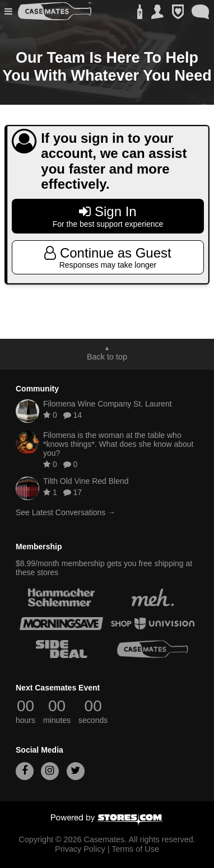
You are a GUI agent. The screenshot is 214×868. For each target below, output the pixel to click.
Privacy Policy (80, 849)
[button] (10, 11)
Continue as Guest (108, 258)
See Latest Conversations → (66, 512)
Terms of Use (135, 849)
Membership (39, 547)
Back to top (107, 357)
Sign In (108, 216)
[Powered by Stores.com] (107, 820)
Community (37, 389)
